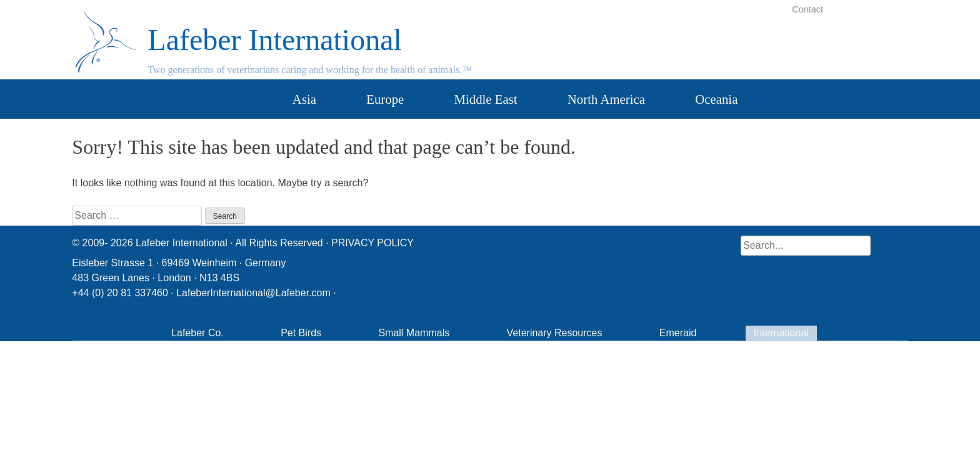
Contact (807, 9)
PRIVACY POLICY (372, 243)
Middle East (486, 99)
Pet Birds (301, 333)
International (781, 333)
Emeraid (678, 333)
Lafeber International (274, 40)
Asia (304, 99)
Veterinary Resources (555, 333)
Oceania (716, 99)
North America (606, 99)
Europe (385, 99)
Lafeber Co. (197, 333)
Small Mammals (414, 333)
